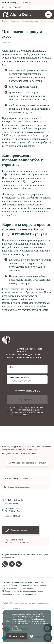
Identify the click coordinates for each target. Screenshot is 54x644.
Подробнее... (17, 629)
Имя (12, 367)
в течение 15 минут (33, 357)
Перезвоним (27, 390)
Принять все (16, 636)
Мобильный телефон (19, 377)
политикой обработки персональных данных (27, 413)
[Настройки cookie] (32, 636)
